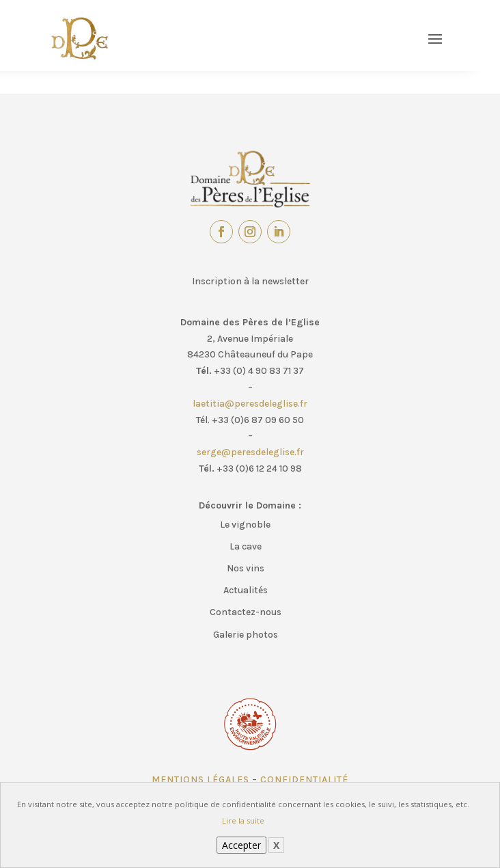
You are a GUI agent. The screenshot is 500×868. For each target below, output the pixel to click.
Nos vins (246, 568)
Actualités (246, 590)
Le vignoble (245, 525)
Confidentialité (304, 779)
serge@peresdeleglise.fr (250, 452)
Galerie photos (246, 635)
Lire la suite (243, 820)
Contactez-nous (246, 612)
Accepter (241, 845)
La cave (246, 546)
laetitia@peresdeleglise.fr (250, 404)
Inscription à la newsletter (250, 281)
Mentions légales (200, 779)
